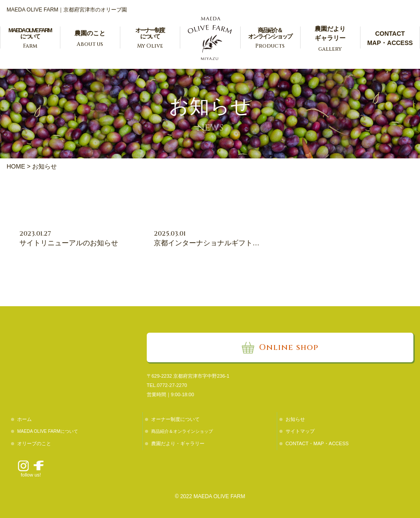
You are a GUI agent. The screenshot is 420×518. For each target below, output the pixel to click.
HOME (16, 166)
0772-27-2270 (172, 385)
